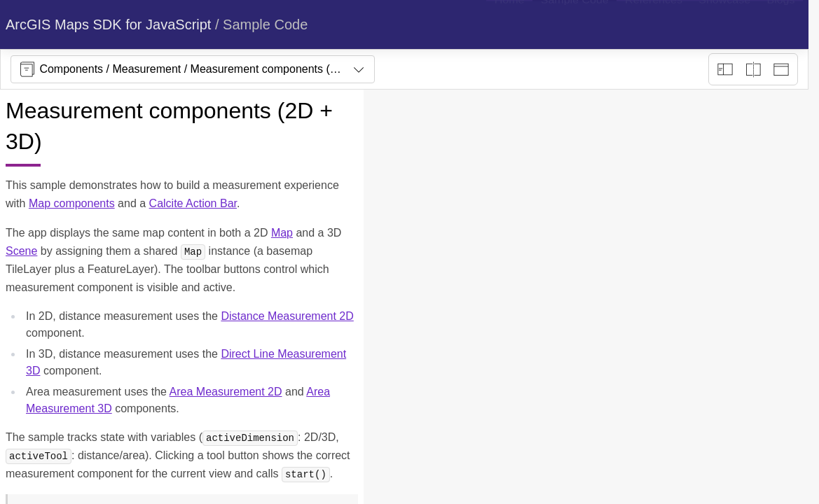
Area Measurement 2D (226, 392)
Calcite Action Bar (193, 203)
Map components (72, 203)
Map (282, 233)
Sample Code (265, 24)
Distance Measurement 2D (287, 316)
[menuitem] (509, 24)
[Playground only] (753, 69)
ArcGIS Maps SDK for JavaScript (108, 24)
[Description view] (725, 69)
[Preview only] (781, 69)
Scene (21, 251)
